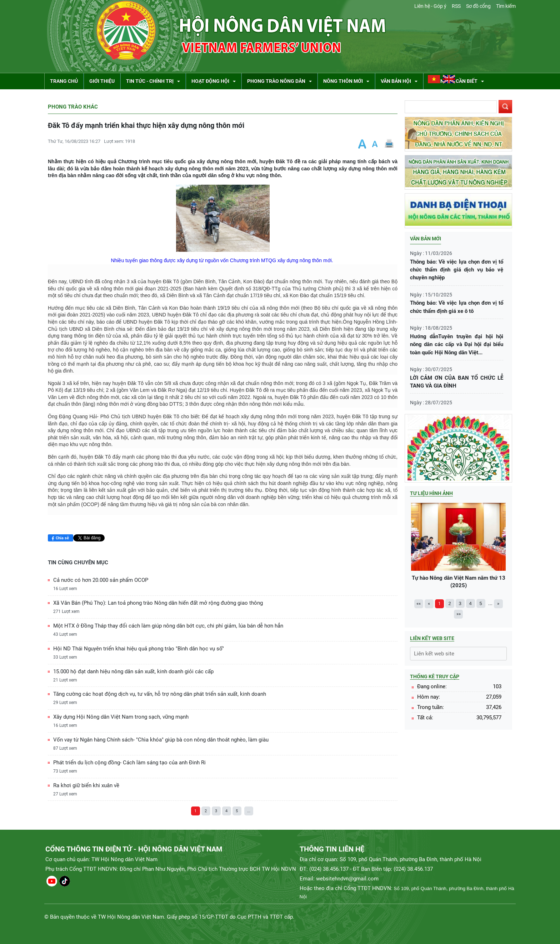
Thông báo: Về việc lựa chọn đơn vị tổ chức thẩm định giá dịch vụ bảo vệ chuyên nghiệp (457, 270)
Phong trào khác (73, 107)
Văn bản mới (426, 239)
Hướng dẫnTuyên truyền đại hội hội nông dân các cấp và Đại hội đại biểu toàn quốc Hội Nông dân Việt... (457, 344)
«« (419, 603)
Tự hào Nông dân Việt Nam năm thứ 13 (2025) (458, 546)
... (249, 811)
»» (459, 614)
